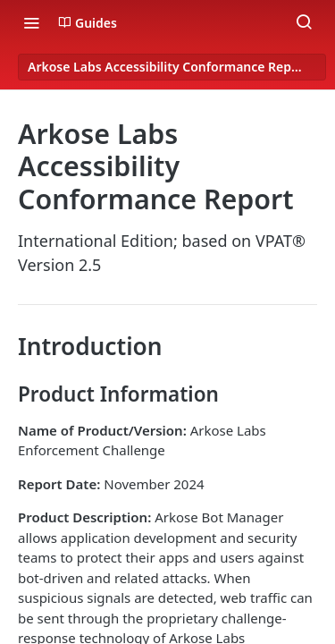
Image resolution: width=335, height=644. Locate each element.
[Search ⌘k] (304, 22)
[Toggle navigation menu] (31, 22)
